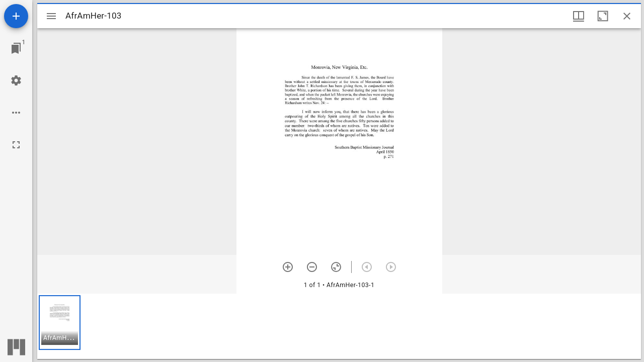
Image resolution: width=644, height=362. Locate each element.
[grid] (339, 326)
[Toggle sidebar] (51, 16)
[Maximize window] (603, 16)
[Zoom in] (288, 267)
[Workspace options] (16, 113)
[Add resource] (16, 16)
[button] (60, 323)
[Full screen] (16, 145)
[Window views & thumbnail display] (579, 16)
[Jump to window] (16, 48)
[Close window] (627, 16)
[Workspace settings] (16, 80)
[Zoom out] (312, 267)
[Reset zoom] (336, 267)
